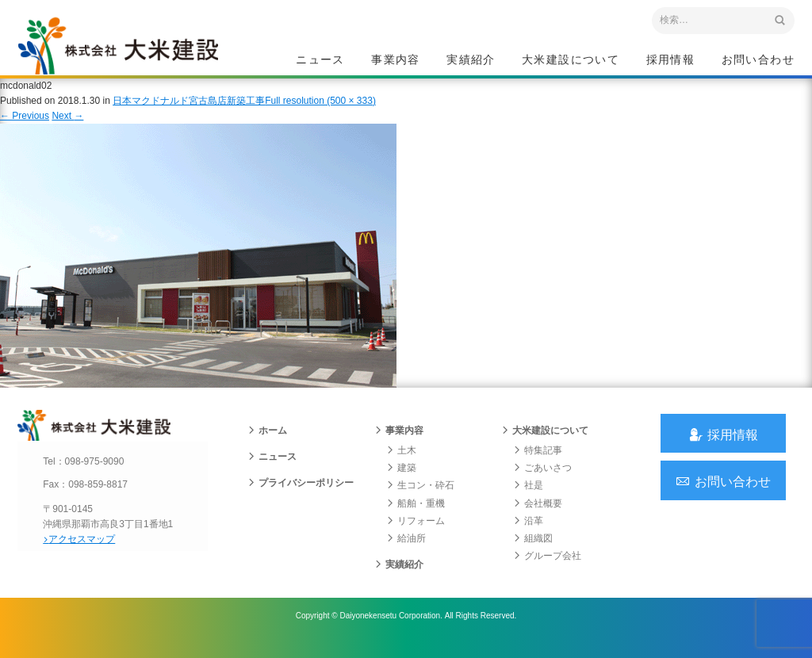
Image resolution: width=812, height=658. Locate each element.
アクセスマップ (85, 553)
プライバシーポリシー (301, 497)
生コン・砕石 (420, 499)
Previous (25, 125)
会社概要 (538, 517)
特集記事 (538, 465)
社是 (528, 499)
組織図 (533, 553)
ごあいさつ (542, 482)
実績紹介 (471, 60)
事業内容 (396, 60)
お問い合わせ (758, 60)
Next (67, 125)
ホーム (267, 445)
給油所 (406, 553)
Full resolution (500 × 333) (320, 110)
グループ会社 (547, 570)
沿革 (528, 535)
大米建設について (571, 60)
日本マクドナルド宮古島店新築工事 (189, 110)
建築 (401, 482)
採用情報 (671, 60)
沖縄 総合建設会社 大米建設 (128, 52)
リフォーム (416, 535)
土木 (401, 465)
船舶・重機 (416, 517)
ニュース (320, 60)
